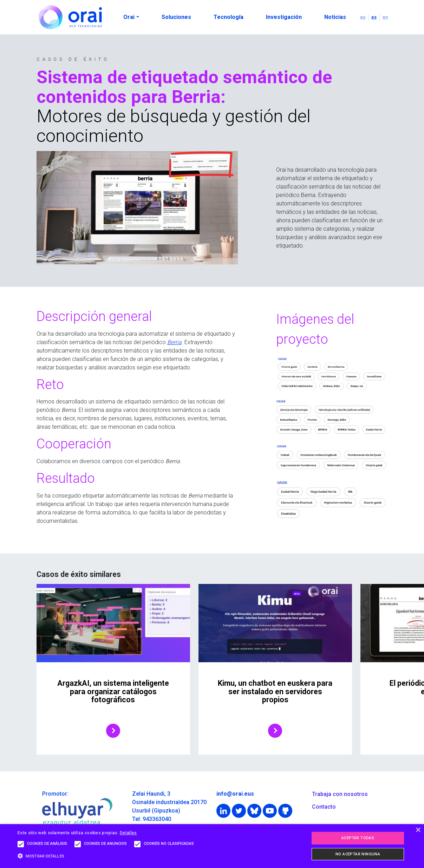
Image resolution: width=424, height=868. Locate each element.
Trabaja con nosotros (340, 794)
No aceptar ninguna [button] (358, 854)
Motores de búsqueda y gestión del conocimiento (174, 126)
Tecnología (229, 17)
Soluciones (176, 17)
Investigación (284, 17)
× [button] (418, 830)
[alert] (212, 846)
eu (363, 17)
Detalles (128, 833)
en (385, 17)
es (374, 17)
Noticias (335, 17)
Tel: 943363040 (152, 819)
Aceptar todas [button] (358, 838)
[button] (107, 856)
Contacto (324, 807)
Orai (129, 17)
